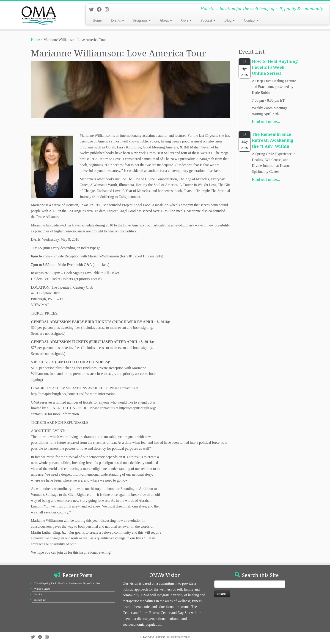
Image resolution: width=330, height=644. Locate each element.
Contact (251, 20)
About (166, 20)
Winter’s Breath (42, 589)
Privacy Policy (182, 637)
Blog (230, 20)
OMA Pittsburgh (157, 637)
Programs (142, 20)
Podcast (208, 20)
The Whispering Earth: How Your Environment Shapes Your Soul (67, 583)
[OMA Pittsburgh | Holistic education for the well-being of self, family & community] (38, 15)
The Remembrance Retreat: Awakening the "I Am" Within (272, 140)
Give (186, 20)
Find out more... (266, 122)
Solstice (38, 594)
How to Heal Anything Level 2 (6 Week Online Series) (275, 67)
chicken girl (40, 600)
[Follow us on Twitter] (93, 10)
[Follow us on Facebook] (101, 10)
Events (117, 20)
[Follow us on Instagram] (108, 10)
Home (97, 20)
